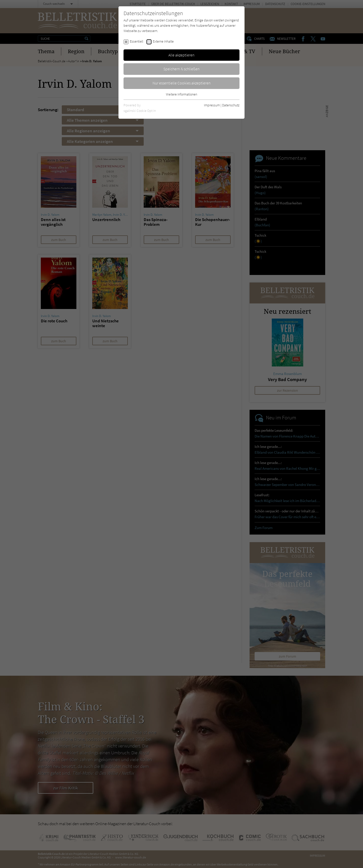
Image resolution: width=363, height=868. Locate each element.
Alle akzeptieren (181, 55)
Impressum (212, 105)
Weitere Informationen (181, 94)
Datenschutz (231, 105)
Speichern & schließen (181, 69)
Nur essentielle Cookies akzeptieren (182, 83)
